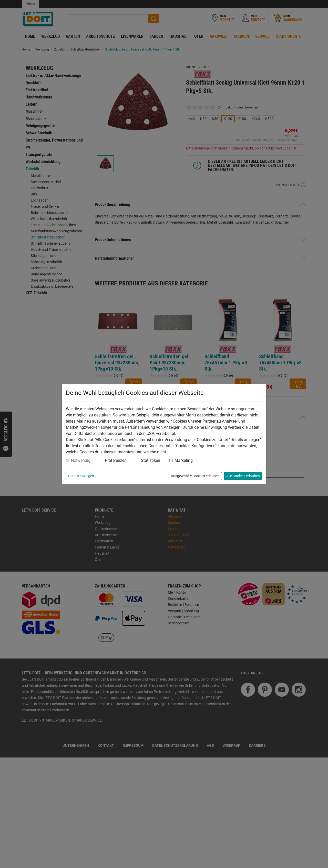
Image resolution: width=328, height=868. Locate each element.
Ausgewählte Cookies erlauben (195, 476)
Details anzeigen (81, 476)
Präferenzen (116, 460)
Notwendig (81, 460)
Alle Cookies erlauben (243, 476)
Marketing (184, 460)
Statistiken (151, 460)
